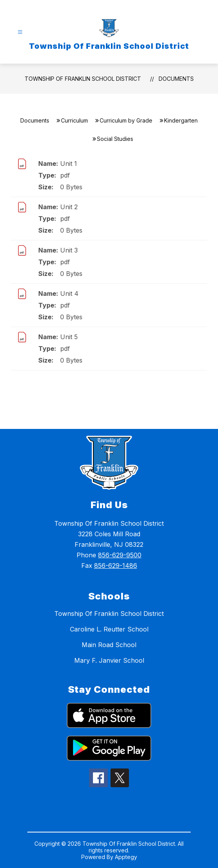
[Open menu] (20, 32)
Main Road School (109, 645)
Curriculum (74, 120)
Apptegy (126, 857)
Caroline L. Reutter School (109, 629)
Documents (176, 79)
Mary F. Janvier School (109, 660)
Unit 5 (69, 337)
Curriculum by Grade (126, 120)
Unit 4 (69, 293)
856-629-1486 (116, 566)
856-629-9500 (120, 555)
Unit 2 (69, 207)
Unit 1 (69, 164)
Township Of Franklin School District (83, 79)
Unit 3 (69, 250)
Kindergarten (181, 120)
